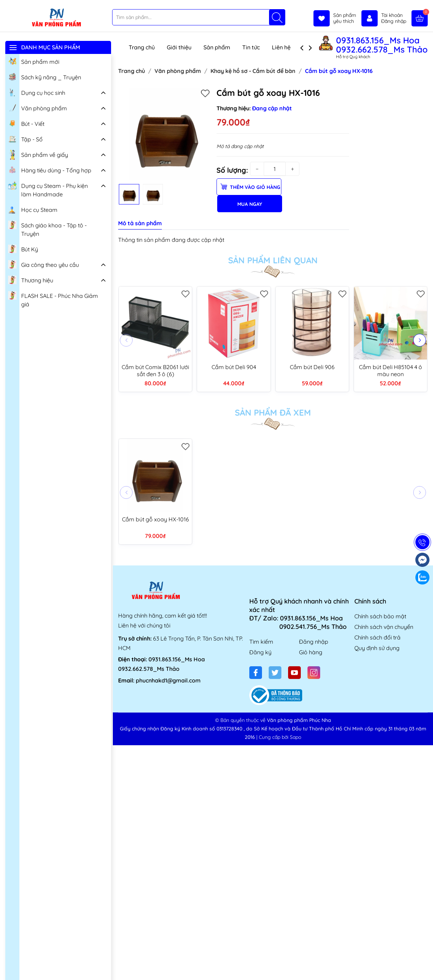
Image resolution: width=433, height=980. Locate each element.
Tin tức (251, 47)
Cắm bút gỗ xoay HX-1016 (155, 519)
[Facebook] (256, 673)
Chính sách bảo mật (380, 616)
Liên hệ (281, 47)
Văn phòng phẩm (38, 108)
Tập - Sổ (25, 139)
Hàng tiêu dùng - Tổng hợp (50, 170)
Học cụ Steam (33, 209)
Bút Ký (23, 249)
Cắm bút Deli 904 (234, 367)
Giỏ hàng (311, 652)
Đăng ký (260, 652)
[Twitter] (275, 673)
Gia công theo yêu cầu (44, 264)
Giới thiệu (179, 47)
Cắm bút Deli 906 (312, 367)
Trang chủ (142, 47)
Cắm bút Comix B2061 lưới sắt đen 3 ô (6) (155, 370)
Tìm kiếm (261, 642)
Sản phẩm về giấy (38, 155)
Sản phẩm (217, 47)
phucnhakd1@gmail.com (168, 680)
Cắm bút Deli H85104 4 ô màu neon (391, 370)
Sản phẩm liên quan (273, 260)
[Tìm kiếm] (277, 17)
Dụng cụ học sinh (37, 92)
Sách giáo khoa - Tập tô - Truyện (47, 229)
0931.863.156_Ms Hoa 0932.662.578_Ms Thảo (382, 45)
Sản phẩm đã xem (273, 412)
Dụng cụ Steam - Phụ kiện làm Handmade (48, 189)
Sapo (295, 737)
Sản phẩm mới (34, 61)
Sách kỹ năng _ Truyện (45, 76)
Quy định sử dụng (377, 648)
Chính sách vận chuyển (384, 627)
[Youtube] (294, 673)
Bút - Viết (26, 123)
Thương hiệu (31, 280)
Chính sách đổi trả (377, 637)
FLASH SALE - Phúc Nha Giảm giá (53, 299)
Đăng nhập (314, 642)
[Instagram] (314, 673)
